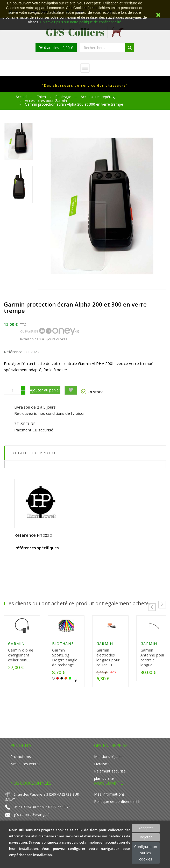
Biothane (73, 650)
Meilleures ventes (25, 765)
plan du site (104, 780)
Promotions (21, 758)
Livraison (102, 765)
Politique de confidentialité (117, 803)
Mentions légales (109, 758)
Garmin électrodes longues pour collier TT (134, 662)
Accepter (146, 828)
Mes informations (109, 796)
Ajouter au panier (45, 390)
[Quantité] (12, 390)
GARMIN (16, 650)
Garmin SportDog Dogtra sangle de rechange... (78, 662)
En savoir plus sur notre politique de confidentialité (81, 22)
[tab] (85, 464)
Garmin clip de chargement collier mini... (25, 662)
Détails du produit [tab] (36, 453)
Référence (25, 535)
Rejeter (146, 837)
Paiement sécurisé (110, 773)
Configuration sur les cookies (146, 853)
